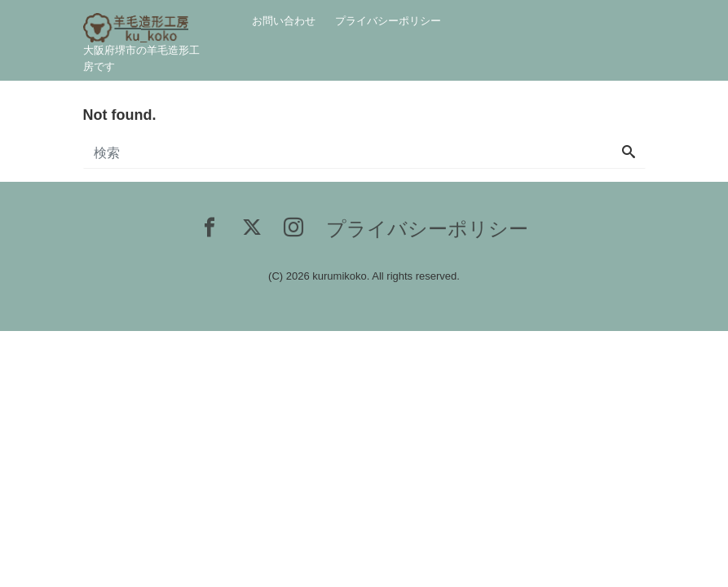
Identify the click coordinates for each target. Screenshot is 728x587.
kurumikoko (339, 276)
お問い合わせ (284, 21)
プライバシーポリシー (388, 21)
